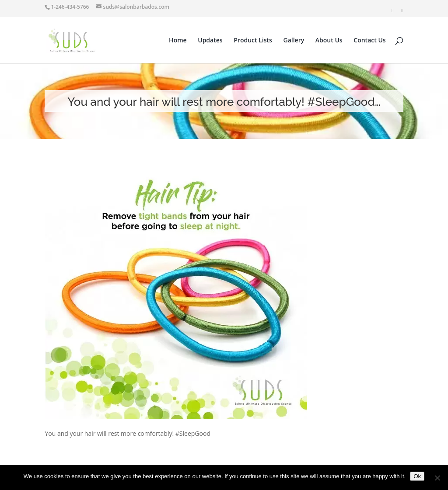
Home (178, 41)
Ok (417, 476)
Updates (210, 41)
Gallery (294, 41)
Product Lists (253, 41)
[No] (437, 478)
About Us (329, 41)
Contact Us (369, 41)
